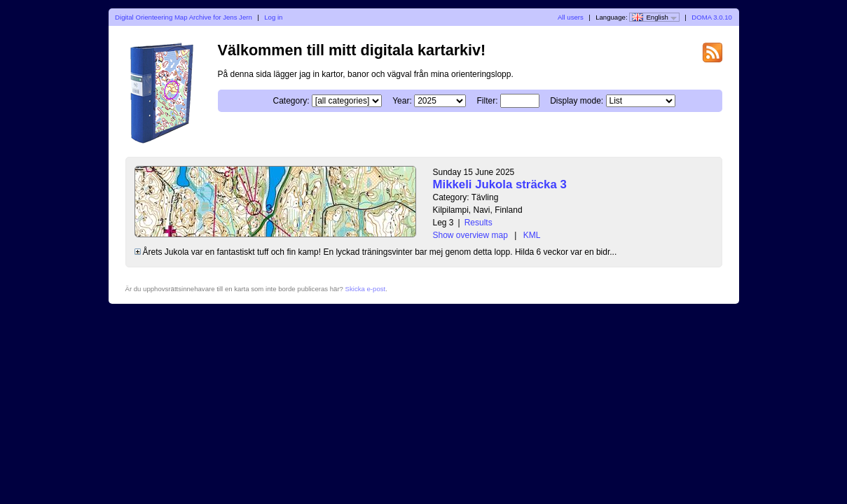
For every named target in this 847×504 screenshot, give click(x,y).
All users (571, 17)
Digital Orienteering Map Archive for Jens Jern (184, 17)
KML (532, 235)
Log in (273, 17)
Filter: (487, 101)
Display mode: (577, 101)
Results (478, 223)
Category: (291, 101)
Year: (402, 101)
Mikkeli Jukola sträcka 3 (500, 184)
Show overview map (470, 235)
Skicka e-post (366, 289)
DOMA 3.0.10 (712, 17)
